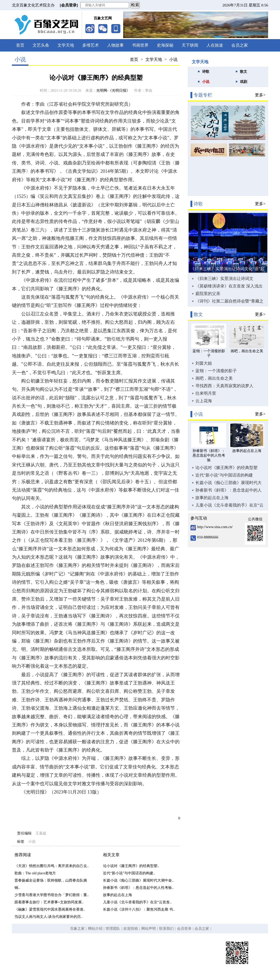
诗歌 (206, 72)
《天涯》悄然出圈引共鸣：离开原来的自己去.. (52, 866)
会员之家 (240, 45)
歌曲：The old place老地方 (35, 873)
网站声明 (149, 929)
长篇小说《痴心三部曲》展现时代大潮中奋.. (138, 880)
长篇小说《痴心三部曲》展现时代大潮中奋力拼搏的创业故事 (229, 483)
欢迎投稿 (131, 929)
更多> (260, 95)
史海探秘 (165, 45)
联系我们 (166, 929)
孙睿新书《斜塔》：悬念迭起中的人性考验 (229, 490)
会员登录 (184, 929)
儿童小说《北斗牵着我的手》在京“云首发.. (137, 902)
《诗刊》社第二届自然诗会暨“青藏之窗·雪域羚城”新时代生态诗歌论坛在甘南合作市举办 (230, 301)
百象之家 (77, 929)
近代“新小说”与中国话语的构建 (224, 475)
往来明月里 (206, 393)
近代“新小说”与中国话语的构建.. (129, 873)
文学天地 (66, 45)
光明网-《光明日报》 (113, 91)
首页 (20, 45)
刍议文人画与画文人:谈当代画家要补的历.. (49, 917)
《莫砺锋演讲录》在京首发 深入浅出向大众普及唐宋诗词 (229, 286)
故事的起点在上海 (117, 895)
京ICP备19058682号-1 (126, 958)
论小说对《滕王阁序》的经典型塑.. (131, 866)
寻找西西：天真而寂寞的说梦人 (224, 386)
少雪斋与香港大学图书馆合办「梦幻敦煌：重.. (52, 895)
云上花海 (204, 401)
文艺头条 (41, 45)
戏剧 (244, 82)
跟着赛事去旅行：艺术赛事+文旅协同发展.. (49, 902)
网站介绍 (95, 929)
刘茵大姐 (204, 363)
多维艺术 (91, 45)
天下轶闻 (190, 45)
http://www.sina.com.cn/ (215, 527)
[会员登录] (69, 5)
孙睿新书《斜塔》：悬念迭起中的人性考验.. (138, 888)
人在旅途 (215, 45)
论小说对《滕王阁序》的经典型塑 (226, 468)
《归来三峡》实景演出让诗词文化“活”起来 (224, 279)
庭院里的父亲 (208, 294)
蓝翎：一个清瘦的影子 (216, 371)
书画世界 (140, 45)
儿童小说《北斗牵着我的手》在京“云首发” (229, 505)
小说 (173, 59)
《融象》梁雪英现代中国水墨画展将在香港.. (50, 909)
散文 (244, 72)
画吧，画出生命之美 (214, 378)
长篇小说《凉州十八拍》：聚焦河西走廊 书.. (139, 909)
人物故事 (115, 45)
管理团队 (113, 929)
